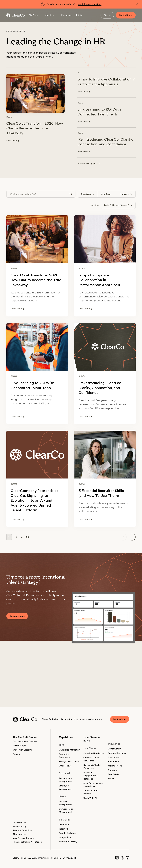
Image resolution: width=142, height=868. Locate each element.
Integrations (65, 837)
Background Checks (69, 762)
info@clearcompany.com (50, 858)
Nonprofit (113, 770)
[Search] (71, 194)
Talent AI (63, 829)
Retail (111, 779)
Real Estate (114, 774)
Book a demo (120, 719)
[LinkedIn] (117, 858)
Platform (33, 15)
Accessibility (19, 823)
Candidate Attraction (69, 750)
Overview (64, 825)
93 (27, 537)
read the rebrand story (90, 4)
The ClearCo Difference (25, 737)
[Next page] (132, 537)
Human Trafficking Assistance (27, 842)
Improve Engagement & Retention (91, 776)
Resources (67, 15)
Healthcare (114, 757)
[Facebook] (122, 858)
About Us (50, 15)
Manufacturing (115, 766)
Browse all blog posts (89, 164)
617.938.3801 (69, 858)
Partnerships (19, 746)
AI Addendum (19, 834)
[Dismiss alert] (137, 4)
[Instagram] (128, 858)
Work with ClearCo (22, 750)
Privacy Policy (20, 826)
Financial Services (117, 753)
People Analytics (67, 833)
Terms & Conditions (23, 830)
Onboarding (65, 766)
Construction (115, 749)
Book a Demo (126, 15)
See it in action (17, 616)
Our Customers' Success (25, 741)
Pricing (80, 15)
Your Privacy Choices (23, 838)
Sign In (107, 15)
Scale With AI (90, 798)
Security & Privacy (68, 842)
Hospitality (113, 762)
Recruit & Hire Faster (94, 753)
